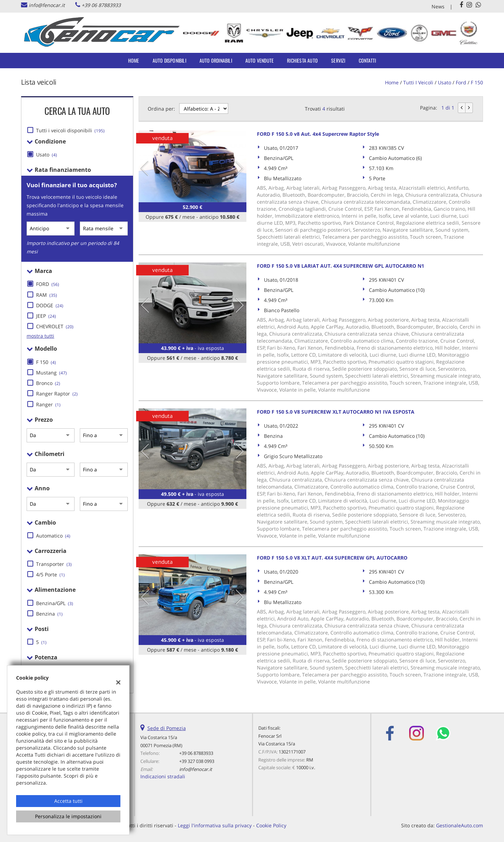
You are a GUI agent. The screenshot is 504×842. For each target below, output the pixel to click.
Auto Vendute (260, 60)
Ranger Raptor (57, 394)
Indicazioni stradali (163, 776)
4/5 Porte (50, 574)
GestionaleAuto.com (460, 825)
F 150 (477, 82)
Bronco (48, 383)
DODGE (50, 305)
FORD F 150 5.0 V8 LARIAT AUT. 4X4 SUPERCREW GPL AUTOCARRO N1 (341, 266)
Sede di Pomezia (167, 728)
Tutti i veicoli (418, 82)
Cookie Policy (271, 825)
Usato (47, 155)
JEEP (46, 316)
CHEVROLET (55, 326)
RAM (47, 295)
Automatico (53, 536)
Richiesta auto (302, 60)
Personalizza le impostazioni (68, 816)
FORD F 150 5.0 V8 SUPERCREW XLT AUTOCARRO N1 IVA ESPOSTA (336, 412)
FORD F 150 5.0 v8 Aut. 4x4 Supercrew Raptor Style (318, 134)
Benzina (49, 614)
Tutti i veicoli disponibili (70, 130)
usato (444, 82)
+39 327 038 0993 (197, 761)
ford (461, 82)
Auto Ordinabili (216, 60)
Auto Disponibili (169, 60)
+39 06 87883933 (101, 5)
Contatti (367, 60)
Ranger (48, 404)
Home (134, 60)
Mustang (51, 373)
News (438, 6)
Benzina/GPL (55, 603)
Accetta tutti (68, 801)
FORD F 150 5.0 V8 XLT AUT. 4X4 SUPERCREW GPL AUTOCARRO (332, 558)
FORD (48, 284)
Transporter (54, 564)
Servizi (338, 60)
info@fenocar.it (47, 5)
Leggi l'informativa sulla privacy (215, 825)
